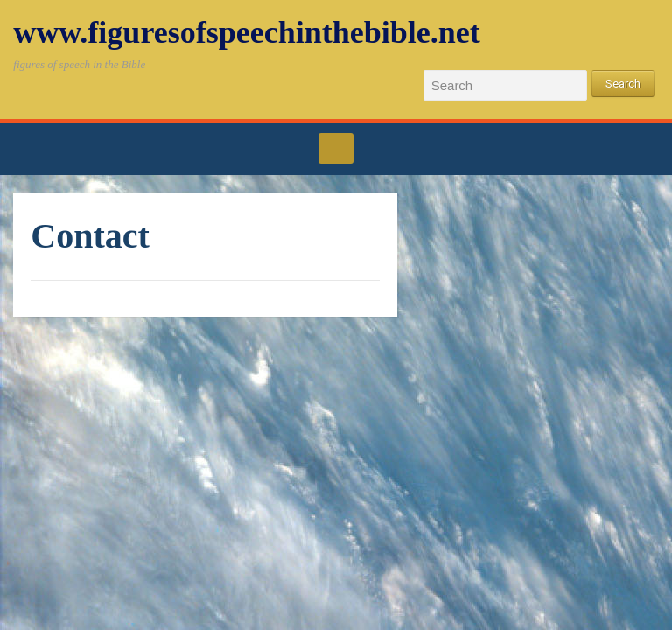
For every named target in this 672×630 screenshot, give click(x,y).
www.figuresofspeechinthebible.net (246, 32)
